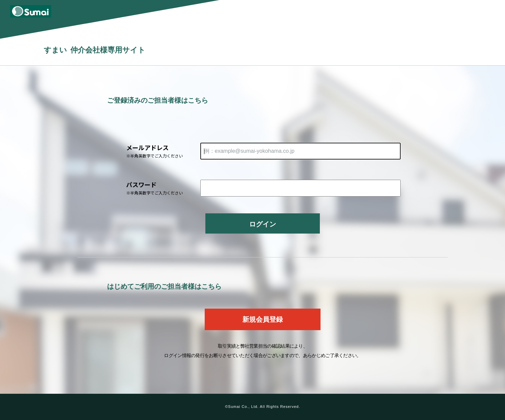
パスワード (163, 188)
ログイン (263, 224)
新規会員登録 (263, 319)
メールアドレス (163, 151)
